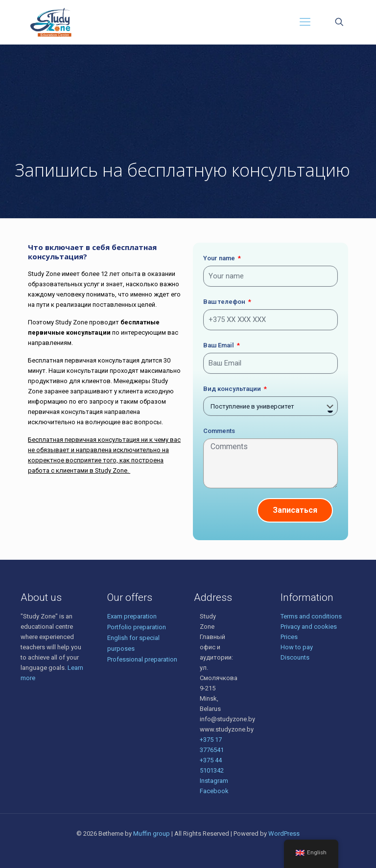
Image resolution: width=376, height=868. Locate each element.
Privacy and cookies (309, 627)
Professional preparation (142, 659)
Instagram (214, 781)
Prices (289, 637)
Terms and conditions (311, 616)
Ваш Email (219, 345)
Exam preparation (132, 616)
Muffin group (152, 834)
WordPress (284, 834)
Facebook (214, 791)
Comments (219, 431)
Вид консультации (233, 389)
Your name (220, 258)
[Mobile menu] (305, 22)
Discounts (295, 657)
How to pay (297, 647)
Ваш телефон (225, 302)
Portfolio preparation (137, 627)
